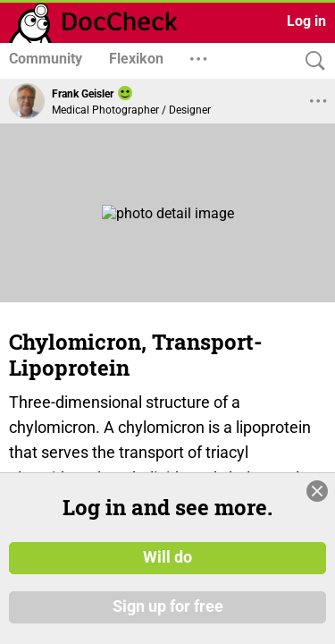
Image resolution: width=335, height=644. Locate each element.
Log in (306, 21)
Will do (167, 557)
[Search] (311, 61)
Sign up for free (168, 607)
